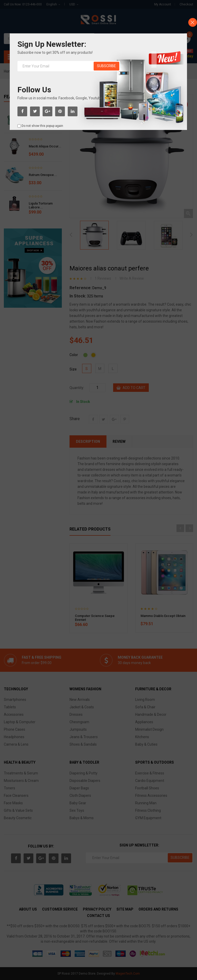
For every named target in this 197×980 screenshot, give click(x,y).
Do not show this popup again (42, 126)
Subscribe (106, 66)
